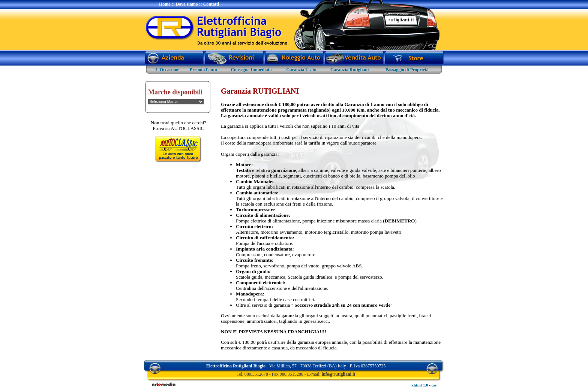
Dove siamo (187, 4)
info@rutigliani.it (339, 374)
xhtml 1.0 (420, 385)
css (434, 385)
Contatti (211, 4)
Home (165, 4)
